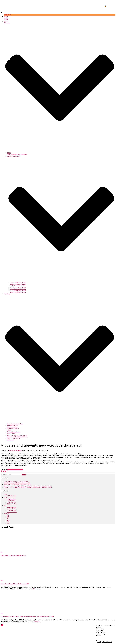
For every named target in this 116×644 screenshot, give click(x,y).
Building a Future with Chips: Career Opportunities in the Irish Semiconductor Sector (28, 486)
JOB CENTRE (109, 3)
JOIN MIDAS (8, 15)
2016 (9, 515)
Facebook (99, 638)
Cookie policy (101, 634)
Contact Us (10, 440)
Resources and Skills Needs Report (17, 437)
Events (6, 20)
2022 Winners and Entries (18, 282)
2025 (2, 552)
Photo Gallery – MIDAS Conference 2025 (16, 481)
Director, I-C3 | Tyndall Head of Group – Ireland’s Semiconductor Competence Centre (28, 488)
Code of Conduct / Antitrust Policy (17, 435)
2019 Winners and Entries (18, 287)
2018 (5, 497)
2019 (5, 494)
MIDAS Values (11, 433)
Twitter (99, 639)
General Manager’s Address (15, 424)
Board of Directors (12, 427)
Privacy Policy (102, 632)
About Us (100, 631)
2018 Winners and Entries (18, 289)
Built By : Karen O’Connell (105, 642)
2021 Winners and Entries (18, 284)
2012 (9, 522)
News (6, 18)
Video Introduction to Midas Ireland (17, 155)
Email (99, 635)
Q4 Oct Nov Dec (12, 504)
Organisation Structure (14, 432)
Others (9, 430)
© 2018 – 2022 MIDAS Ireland (106, 626)
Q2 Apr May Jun (12, 501)
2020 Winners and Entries (18, 286)
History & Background (13, 438)
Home (6, 16)
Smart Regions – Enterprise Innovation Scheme (17, 484)
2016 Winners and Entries (18, 292)
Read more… (37, 589)
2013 (9, 520)
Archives (6, 514)
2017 (9, 470)
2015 (9, 517)
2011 (9, 523)
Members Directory (13, 425)
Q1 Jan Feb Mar (19, 470)
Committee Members (13, 429)
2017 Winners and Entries (18, 291)
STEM (9, 153)
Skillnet (6, 21)
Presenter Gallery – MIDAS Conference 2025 (17, 483)
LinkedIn (99, 641)
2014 (9, 518)
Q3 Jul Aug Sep (11, 502)
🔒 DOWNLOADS (110, 6)
